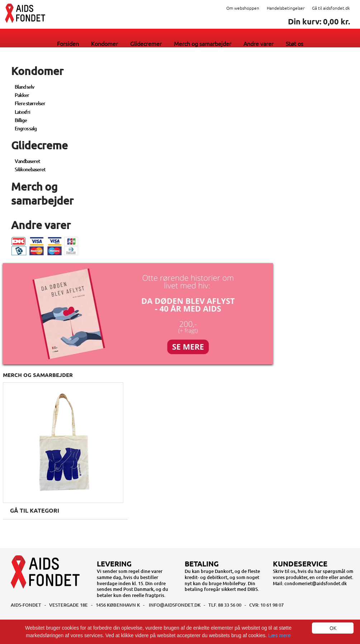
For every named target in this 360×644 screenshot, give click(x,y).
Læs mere (280, 635)
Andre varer (259, 43)
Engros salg (26, 128)
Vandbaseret (27, 161)
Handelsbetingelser (286, 8)
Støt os (295, 43)
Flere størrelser (30, 103)
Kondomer (105, 43)
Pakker (22, 95)
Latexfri (22, 112)
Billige (21, 120)
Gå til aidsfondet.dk (331, 8)
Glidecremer (146, 43)
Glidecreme (39, 145)
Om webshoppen (243, 8)
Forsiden (68, 43)
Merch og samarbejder (203, 43)
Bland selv (24, 87)
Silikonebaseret (30, 169)
